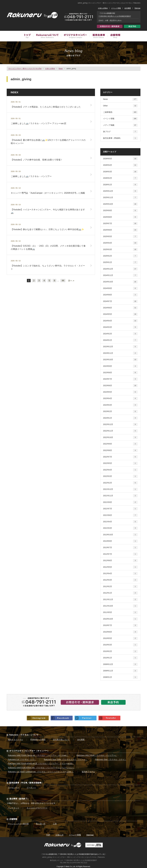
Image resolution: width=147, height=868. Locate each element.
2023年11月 (120, 353)
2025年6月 (120, 230)
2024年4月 (120, 321)
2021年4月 (120, 522)
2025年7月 (120, 223)
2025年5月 (120, 236)
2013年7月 (120, 548)
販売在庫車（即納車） (120, 138)
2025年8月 (120, 217)
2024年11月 (120, 275)
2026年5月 (120, 159)
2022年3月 (120, 476)
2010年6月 (120, 632)
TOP (48, 835)
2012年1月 (120, 593)
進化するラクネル (16, 740)
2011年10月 (120, 606)
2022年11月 (120, 431)
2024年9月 (120, 288)
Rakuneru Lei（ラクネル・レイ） (22, 759)
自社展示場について (61, 740)
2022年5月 (120, 463)
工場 (55, 824)
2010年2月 (120, 651)
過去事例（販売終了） (19, 799)
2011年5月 (120, 612)
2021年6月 (120, 515)
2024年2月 (120, 334)
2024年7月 (120, 301)
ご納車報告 (120, 112)
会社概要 (128, 8)
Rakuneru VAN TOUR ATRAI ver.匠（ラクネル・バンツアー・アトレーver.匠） (41, 764)
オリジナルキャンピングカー (75, 36)
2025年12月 (120, 191)
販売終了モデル (88, 772)
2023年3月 (120, 405)
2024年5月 (120, 314)
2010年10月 (120, 619)
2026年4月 (120, 165)
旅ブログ (120, 132)
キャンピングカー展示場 (18, 824)
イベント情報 (116, 8)
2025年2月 (120, 256)
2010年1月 (120, 658)
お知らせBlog (103, 8)
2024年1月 (120, 340)
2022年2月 (120, 483)
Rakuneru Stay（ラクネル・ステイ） (111, 759)
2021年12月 (120, 489)
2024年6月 (120, 308)
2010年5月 (120, 638)
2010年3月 (120, 645)
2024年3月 (120, 327)
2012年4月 (120, 574)
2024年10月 (120, 282)
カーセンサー (14, 787)
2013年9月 (120, 541)
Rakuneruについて (47, 36)
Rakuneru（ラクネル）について (24, 735)
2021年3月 (120, 528)
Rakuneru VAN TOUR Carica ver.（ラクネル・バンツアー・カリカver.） (38, 755)
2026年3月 (120, 172)
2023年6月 (120, 386)
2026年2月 (120, 178)
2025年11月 (120, 198)
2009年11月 (120, 671)
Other (120, 106)
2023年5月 (120, 392)
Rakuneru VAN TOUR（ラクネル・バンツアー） (97, 755)
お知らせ (60, 835)
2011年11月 (120, 599)
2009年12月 (120, 664)
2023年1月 (120, 418)
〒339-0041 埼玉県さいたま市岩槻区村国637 (115, 16)
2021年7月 (120, 509)
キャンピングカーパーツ (37, 808)
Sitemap (137, 8)
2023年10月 (120, 360)
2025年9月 (120, 211)
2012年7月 (120, 554)
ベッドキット (14, 808)
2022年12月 (120, 424)
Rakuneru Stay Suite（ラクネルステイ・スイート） (66, 759)
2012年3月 (120, 580)
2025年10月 (120, 204)
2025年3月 (120, 249)
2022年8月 (120, 450)
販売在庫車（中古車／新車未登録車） (98, 36)
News (61, 69)
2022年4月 (120, 470)
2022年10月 (120, 437)
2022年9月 (120, 444)
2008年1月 (120, 677)
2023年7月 (120, 379)
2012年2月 (120, 587)
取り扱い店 (41, 824)
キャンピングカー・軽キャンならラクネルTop (25, 69)
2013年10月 (120, 535)
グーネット (31, 787)
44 (63, 281)
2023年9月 (120, 366)
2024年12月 (120, 269)
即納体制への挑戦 (38, 740)
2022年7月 (120, 457)
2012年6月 (120, 561)
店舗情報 (114, 36)
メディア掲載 (120, 125)
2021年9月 (120, 502)
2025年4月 (120, 243)
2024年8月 (120, 295)
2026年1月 (120, 185)
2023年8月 (120, 373)
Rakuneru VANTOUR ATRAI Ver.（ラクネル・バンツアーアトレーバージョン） (41, 768)
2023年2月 (120, 411)
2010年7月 (120, 625)
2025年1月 (120, 262)
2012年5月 (120, 567)
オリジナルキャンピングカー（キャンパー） (29, 751)
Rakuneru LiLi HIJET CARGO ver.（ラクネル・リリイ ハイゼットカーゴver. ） (41, 772)
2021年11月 (120, 496)
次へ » (71, 281)
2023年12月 (120, 347)
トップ (29, 36)
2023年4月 (120, 398)
